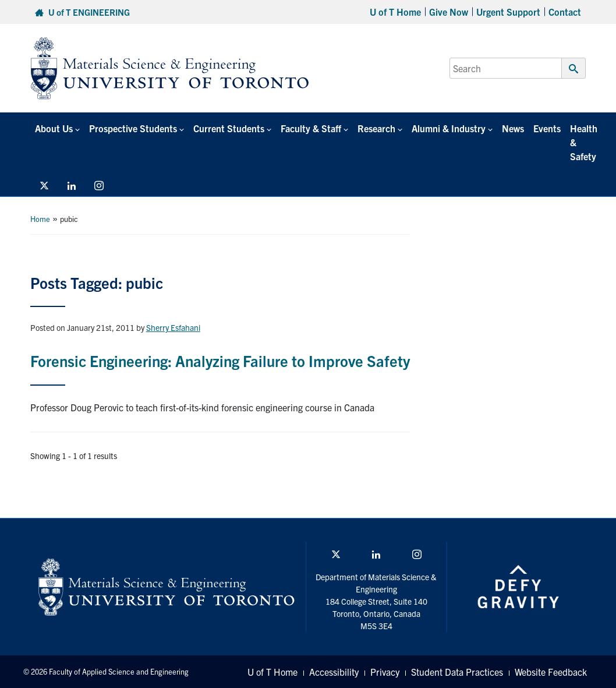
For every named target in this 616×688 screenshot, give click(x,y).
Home (40, 219)
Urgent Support (508, 12)
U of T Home (395, 12)
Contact (565, 12)
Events (547, 128)
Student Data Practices (457, 672)
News (513, 128)
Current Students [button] (229, 128)
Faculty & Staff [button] (311, 128)
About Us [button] (54, 128)
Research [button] (376, 128)
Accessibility (334, 672)
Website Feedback (551, 672)
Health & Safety (584, 142)
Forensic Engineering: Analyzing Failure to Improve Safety (220, 360)
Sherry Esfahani (173, 327)
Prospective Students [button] (133, 128)
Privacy (385, 672)
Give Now (449, 12)
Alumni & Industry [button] (449, 128)
